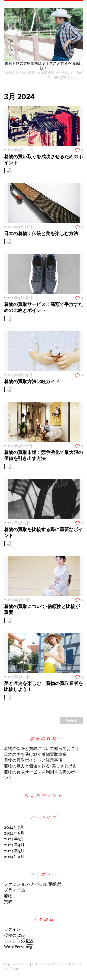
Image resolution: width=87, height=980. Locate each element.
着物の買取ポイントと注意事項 (33, 761)
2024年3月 (14, 851)
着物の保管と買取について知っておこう (42, 749)
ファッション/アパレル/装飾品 (33, 884)
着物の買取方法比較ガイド (32, 381)
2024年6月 (14, 833)
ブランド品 (14, 890)
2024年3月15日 (18, 375)
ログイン (12, 930)
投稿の (14, 936)
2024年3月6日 (17, 600)
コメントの (19, 942)
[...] (7, 171)
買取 (8, 902)
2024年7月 (14, 828)
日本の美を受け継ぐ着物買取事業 (35, 755)
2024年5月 (14, 839)
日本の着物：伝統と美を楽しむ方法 (41, 233)
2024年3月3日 (17, 677)
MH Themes (13, 969)
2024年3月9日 (17, 523)
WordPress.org (18, 947)
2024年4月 (14, 845)
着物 (8, 896)
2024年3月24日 (19, 150)
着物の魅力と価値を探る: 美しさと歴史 (40, 766)
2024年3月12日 (18, 446)
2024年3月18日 (18, 298)
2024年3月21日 (18, 227)
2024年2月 (14, 857)
